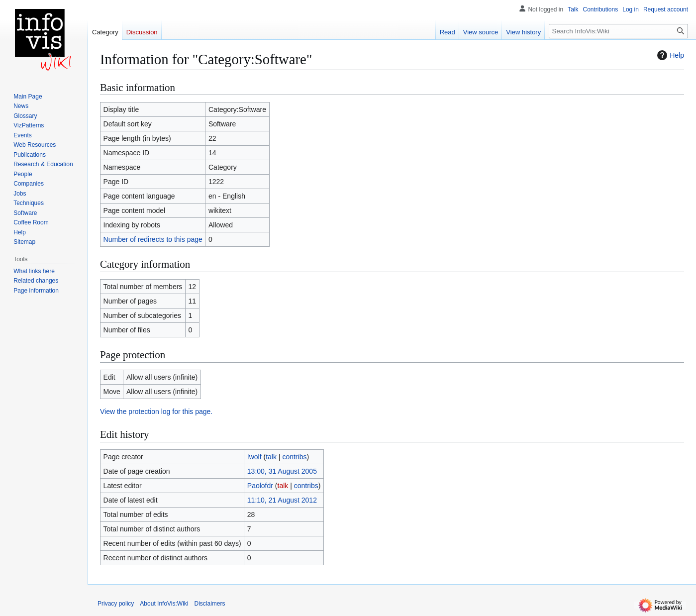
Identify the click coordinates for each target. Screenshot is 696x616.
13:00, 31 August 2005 (282, 471)
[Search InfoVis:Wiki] (618, 31)
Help (669, 55)
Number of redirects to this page (153, 239)
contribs (294, 457)
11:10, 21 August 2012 (282, 500)
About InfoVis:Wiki (164, 604)
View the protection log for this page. (156, 411)
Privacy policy (116, 604)
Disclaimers (210, 604)
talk (271, 457)
